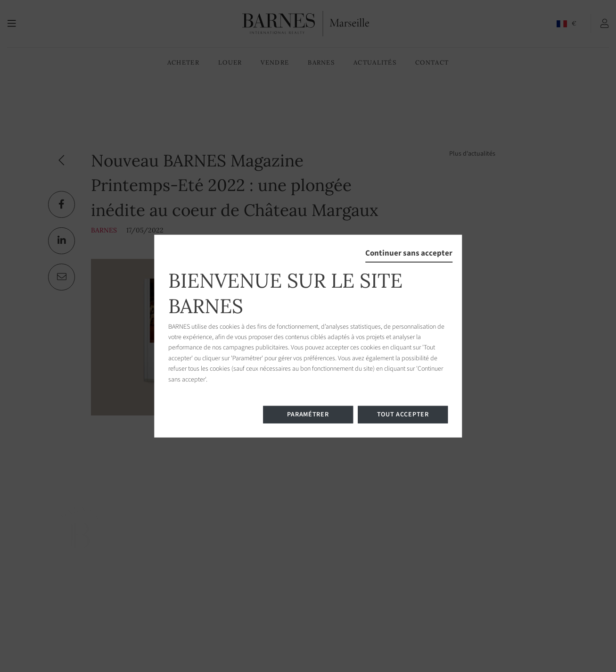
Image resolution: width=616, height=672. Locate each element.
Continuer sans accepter (409, 253)
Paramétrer (308, 415)
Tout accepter (403, 415)
